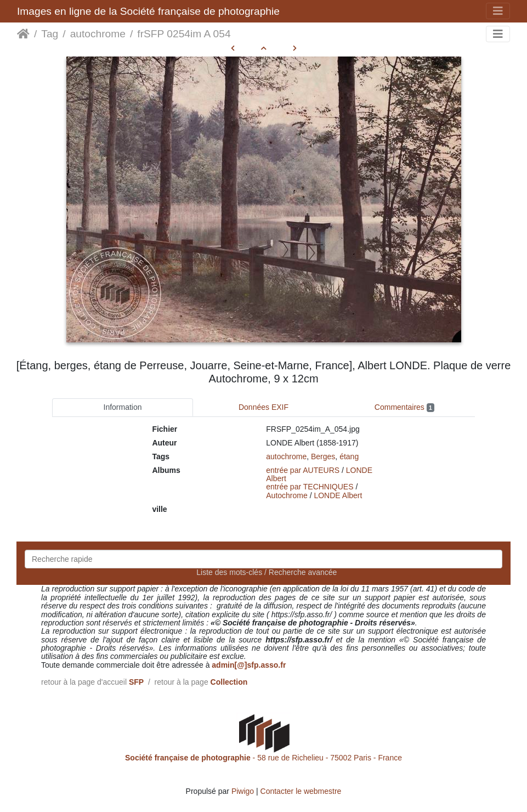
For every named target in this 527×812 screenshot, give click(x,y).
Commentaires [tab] (404, 407)
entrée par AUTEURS (303, 470)
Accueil (23, 34)
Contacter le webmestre (301, 791)
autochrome (98, 34)
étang (349, 456)
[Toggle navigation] (498, 11)
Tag (50, 34)
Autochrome (287, 495)
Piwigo (243, 791)
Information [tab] (123, 407)
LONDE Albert (338, 495)
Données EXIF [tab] (263, 407)
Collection (229, 682)
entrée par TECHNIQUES (310, 487)
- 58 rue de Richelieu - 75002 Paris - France (263, 758)
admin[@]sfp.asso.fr (249, 665)
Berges (323, 456)
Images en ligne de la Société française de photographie (148, 11)
